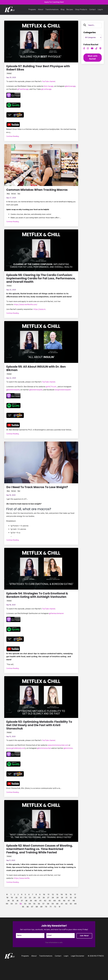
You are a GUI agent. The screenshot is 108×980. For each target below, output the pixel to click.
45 (60, 919)
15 (66, 913)
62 (66, 922)
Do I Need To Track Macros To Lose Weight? (41, 491)
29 (57, 916)
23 (30, 916)
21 (21, 916)
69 (41, 925)
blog (8, 195)
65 (23, 925)
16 (71, 913)
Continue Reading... (13, 137)
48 (74, 919)
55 (34, 922)
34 (8, 919)
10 (44, 913)
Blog (62, 10)
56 (39, 922)
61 (62, 922)
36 (17, 919)
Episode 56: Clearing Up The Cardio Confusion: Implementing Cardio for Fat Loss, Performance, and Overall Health (39, 281)
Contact (92, 10)
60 (57, 922)
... (40, 312)
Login (66, 975)
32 (71, 916)
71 (51, 925)
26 (43, 916)
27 (48, 916)
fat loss (14, 195)
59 (53, 922)
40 (36, 919)
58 (48, 922)
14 (62, 913)
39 (31, 919)
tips (19, 195)
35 (13, 919)
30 (62, 916)
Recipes (70, 10)
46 (65, 919)
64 (76, 922)
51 (16, 922)
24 (34, 916)
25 (39, 916)
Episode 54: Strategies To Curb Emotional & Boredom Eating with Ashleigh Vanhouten (40, 602)
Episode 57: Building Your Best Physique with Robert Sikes (38, 69)
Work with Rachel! (93, 58)
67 (32, 925)
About (41, 10)
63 (71, 922)
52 (20, 922)
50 (11, 922)
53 (25, 922)
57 (43, 922)
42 (45, 919)
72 (55, 925)
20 (16, 916)
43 (50, 919)
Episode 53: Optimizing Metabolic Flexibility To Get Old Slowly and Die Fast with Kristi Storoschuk (39, 735)
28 (53, 916)
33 (76, 916)
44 (55, 919)
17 (75, 913)
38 (27, 919)
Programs (32, 10)
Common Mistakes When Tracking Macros (41, 191)
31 (66, 916)
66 (27, 925)
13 (57, 913)
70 (46, 925)
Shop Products (81, 10)
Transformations (52, 10)
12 (53, 913)
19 (11, 916)
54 (29, 922)
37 (22, 919)
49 (6, 922)
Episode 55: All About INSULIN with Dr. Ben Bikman (40, 372)
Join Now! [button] (84, 954)
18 (7, 916)
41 (41, 919)
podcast (9, 75)
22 (25, 916)
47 (69, 919)
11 (49, 913)
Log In (100, 10)
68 (37, 925)
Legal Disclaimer (78, 975)
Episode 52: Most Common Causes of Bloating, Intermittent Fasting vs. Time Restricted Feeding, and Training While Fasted (38, 865)
